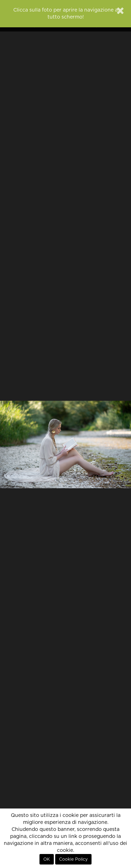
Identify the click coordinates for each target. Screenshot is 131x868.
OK (47, 859)
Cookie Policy (73, 859)
